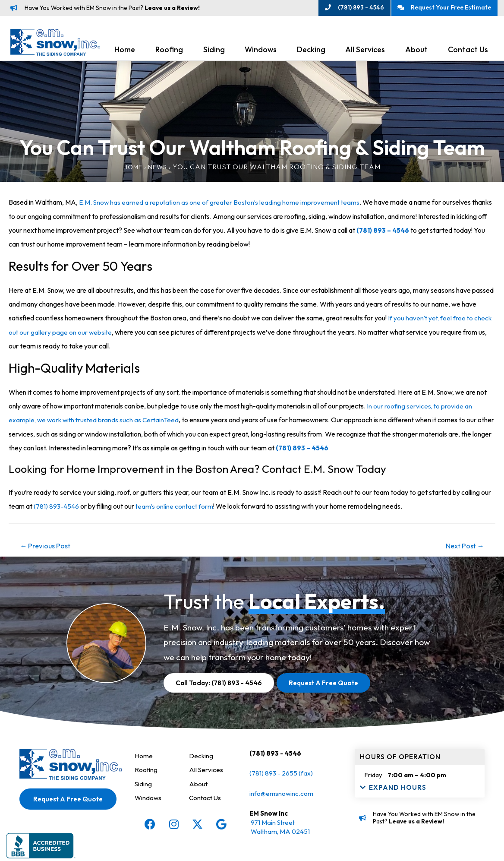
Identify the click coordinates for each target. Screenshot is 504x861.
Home (125, 52)
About (416, 52)
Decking (311, 52)
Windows (261, 52)
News (159, 169)
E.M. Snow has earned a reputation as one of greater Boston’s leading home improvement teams (221, 205)
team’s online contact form (176, 508)
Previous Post (48, 548)
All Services (365, 52)
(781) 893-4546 (57, 508)
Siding (214, 52)
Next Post (463, 548)
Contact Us (468, 52)
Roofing (169, 52)
